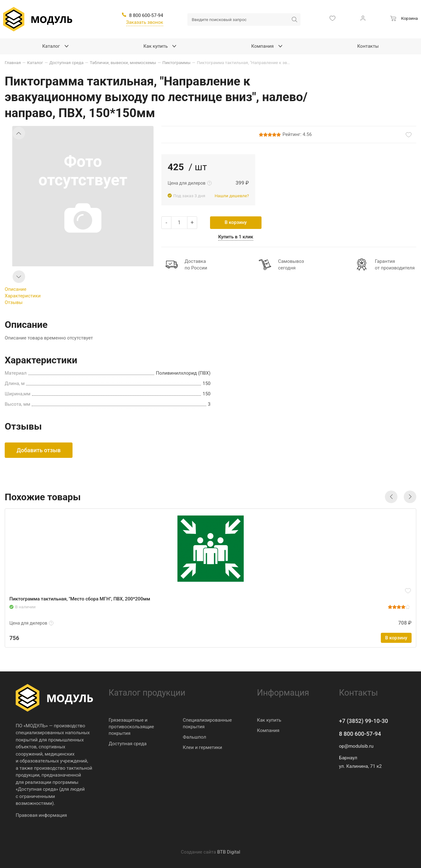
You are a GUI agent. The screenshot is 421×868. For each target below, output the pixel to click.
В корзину (236, 222)
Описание (16, 289)
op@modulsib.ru (356, 746)
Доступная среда (128, 744)
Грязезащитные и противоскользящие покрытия (131, 727)
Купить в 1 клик (236, 237)
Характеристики (23, 296)
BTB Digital (229, 852)
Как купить (269, 720)
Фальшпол (194, 737)
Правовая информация (41, 815)
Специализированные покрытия (207, 723)
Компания (268, 730)
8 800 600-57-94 (360, 734)
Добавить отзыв (39, 450)
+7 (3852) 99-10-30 (364, 721)
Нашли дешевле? (232, 196)
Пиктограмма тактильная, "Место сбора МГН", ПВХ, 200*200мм (80, 599)
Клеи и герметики (202, 747)
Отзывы (14, 302)
